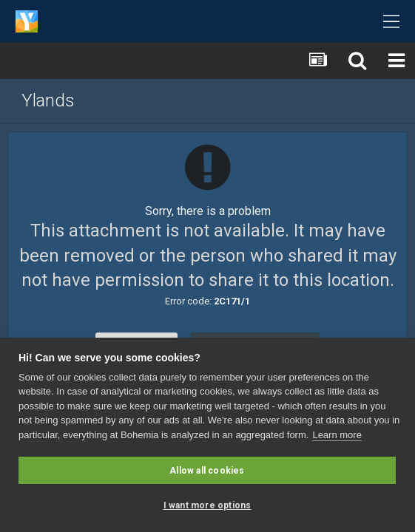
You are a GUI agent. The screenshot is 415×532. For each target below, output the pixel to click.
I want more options (207, 505)
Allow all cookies (207, 471)
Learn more (337, 435)
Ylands (48, 100)
